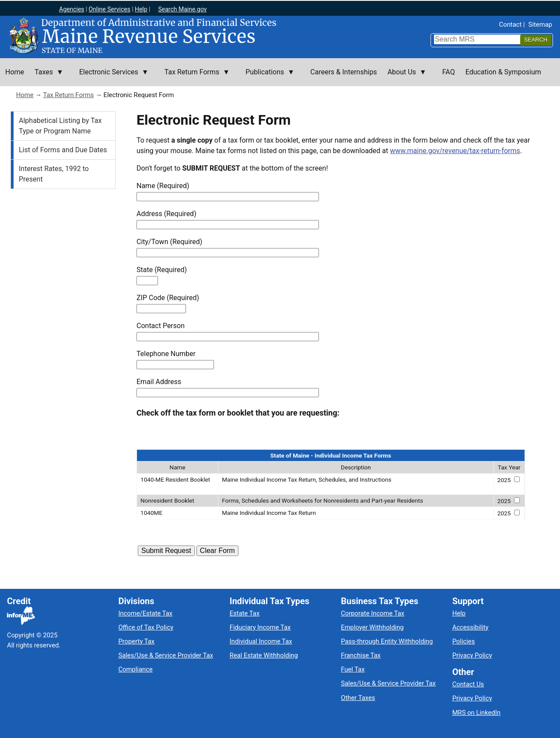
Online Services (109, 9)
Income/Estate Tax (145, 613)
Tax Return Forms (68, 95)
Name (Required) (163, 186)
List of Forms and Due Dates (63, 150)
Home (25, 95)
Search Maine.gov (182, 9)
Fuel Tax (353, 669)
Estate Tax (245, 613)
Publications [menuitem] (267, 77)
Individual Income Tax (261, 641)
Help (141, 9)
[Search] (536, 40)
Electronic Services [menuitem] (111, 77)
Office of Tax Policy (146, 627)
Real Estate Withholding (264, 655)
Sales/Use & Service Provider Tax (166, 655)
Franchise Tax (361, 655)
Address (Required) (166, 214)
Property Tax (136, 641)
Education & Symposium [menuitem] (503, 72)
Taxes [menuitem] (46, 77)
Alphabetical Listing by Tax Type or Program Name (60, 126)
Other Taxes (358, 698)
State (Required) (162, 270)
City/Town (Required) (169, 242)
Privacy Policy (472, 655)
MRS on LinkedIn (476, 713)
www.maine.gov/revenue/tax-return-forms (455, 151)
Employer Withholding (372, 627)
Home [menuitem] (15, 72)
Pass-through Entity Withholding (387, 641)
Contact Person (161, 326)
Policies (464, 641)
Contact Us (468, 684)
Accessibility (471, 627)
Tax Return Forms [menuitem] (194, 77)
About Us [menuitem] (404, 77)
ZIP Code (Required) (168, 298)
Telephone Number (166, 354)
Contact (511, 24)
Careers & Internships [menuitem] (343, 72)
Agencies (72, 9)
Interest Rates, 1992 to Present (54, 174)
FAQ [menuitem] (449, 72)
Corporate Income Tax (373, 613)
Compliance (135, 669)
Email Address (159, 382)
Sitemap (540, 24)
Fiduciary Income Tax (260, 627)
